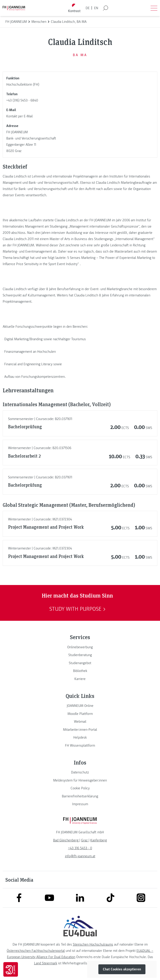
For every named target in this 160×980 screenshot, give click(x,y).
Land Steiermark (46, 963)
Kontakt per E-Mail (19, 116)
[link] (80, 647)
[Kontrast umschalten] (74, 8)
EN (96, 8)
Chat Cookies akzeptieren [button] (122, 969)
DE (88, 8)
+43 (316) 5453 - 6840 (22, 100)
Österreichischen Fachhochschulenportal (36, 951)
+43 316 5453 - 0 (80, 848)
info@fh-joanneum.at (80, 856)
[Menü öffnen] (154, 8)
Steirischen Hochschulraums (93, 944)
